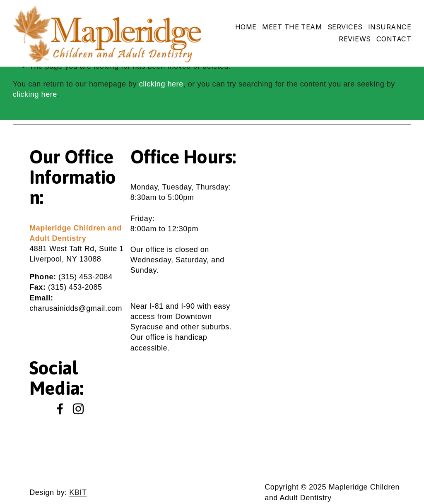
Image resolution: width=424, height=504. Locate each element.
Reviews (355, 39)
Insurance (390, 27)
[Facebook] (60, 409)
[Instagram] (78, 409)
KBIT (78, 492)
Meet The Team (292, 27)
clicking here (161, 84)
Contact (394, 39)
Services (345, 27)
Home (246, 27)
